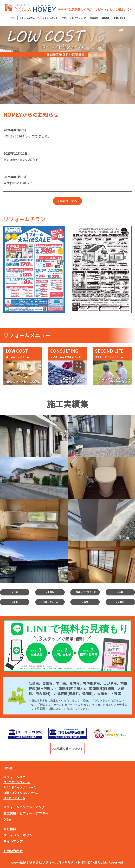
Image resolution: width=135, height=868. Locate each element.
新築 (16, 602)
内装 (121, 592)
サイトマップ (13, 841)
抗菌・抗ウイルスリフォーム (21, 793)
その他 (121, 602)
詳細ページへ (68, 201)
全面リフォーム (51, 602)
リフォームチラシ (50, 19)
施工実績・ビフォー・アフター (26, 813)
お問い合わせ (120, 19)
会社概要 (106, 19)
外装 (16, 592)
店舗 (86, 602)
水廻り (51, 592)
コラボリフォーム (14, 798)
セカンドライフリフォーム (20, 787)
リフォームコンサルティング (74, 19)
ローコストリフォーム (17, 782)
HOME (13, 19)
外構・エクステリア (86, 592)
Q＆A (7, 819)
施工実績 (94, 19)
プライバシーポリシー (20, 835)
